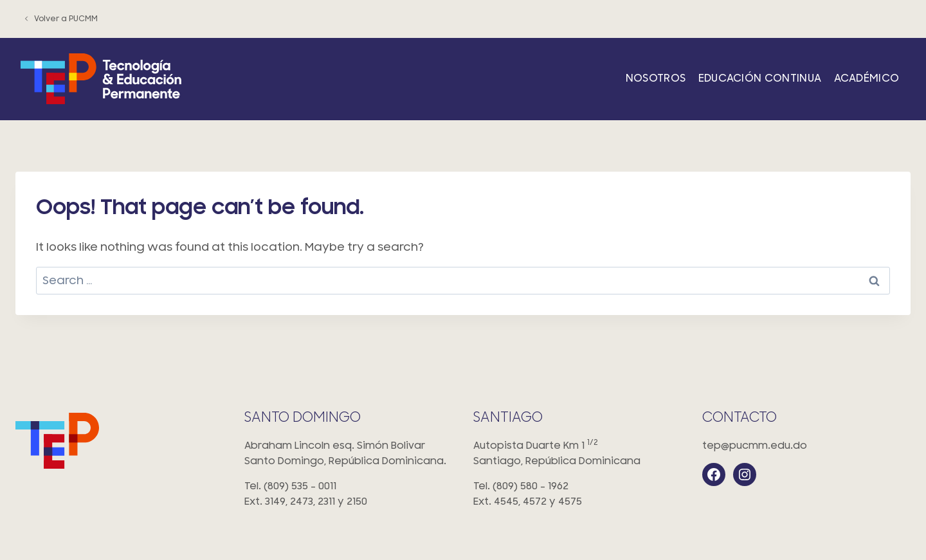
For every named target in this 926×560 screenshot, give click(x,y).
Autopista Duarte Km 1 (577, 454)
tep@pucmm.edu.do (755, 446)
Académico (867, 78)
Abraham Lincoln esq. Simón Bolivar (349, 454)
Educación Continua (760, 78)
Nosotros (656, 78)
